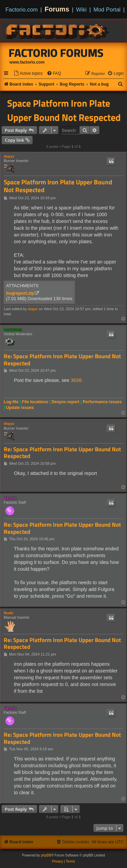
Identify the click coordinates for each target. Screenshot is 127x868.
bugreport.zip (20, 293)
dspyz (9, 156)
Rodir (9, 613)
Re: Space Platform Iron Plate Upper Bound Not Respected (62, 360)
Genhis (10, 498)
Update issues (20, 408)
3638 (76, 380)
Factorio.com (22, 9)
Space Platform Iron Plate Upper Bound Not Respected (64, 110)
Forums (57, 9)
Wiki (81, 9)
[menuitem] (28, 74)
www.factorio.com (27, 62)
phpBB (46, 855)
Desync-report (65, 402)
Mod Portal (107, 9)
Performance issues (102, 402)
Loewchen (13, 329)
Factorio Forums (56, 53)
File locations (35, 402)
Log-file (11, 402)
